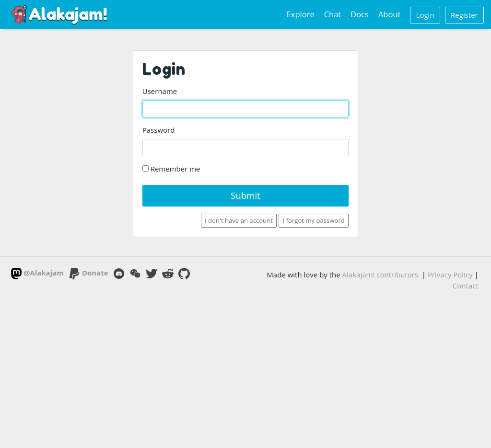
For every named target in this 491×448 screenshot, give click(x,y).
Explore (301, 14)
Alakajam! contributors (380, 275)
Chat (333, 14)
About (389, 14)
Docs (360, 14)
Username (160, 91)
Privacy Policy (450, 275)
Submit (245, 195)
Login (425, 15)
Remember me (171, 169)
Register (464, 15)
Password (159, 130)
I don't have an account (239, 220)
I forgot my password (314, 220)
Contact (466, 286)
